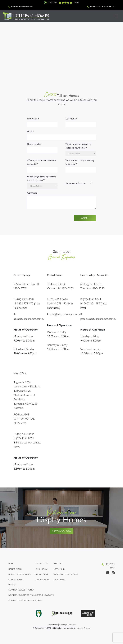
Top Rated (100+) (62, 3)
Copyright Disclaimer (68, 625)
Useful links (60, 569)
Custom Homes (15, 579)
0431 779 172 (25, 303)
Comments (32, 193)
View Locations (61, 531)
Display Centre (42, 579)
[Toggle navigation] (116, 16)
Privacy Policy (53, 625)
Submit (85, 218)
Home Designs (15, 569)
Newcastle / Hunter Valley (101, 7)
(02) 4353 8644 (25, 299)
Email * (30, 131)
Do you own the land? (76, 183)
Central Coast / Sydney (21, 7)
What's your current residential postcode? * (42, 162)
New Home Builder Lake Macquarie (25, 600)
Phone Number (34, 144)
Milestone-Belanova (83, 628)
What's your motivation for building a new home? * (78, 146)
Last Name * (71, 119)
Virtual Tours (42, 564)
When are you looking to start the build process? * (41, 178)
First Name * (33, 119)
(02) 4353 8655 (25, 438)
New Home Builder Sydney (21, 590)
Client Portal (42, 574)
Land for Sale (42, 569)
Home (11, 564)
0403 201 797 (92, 303)
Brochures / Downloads (66, 574)
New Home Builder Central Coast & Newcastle (31, 595)
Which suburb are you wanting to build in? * (80, 162)
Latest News (60, 579)
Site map (12, 585)
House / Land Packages (19, 574)
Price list (58, 564)
